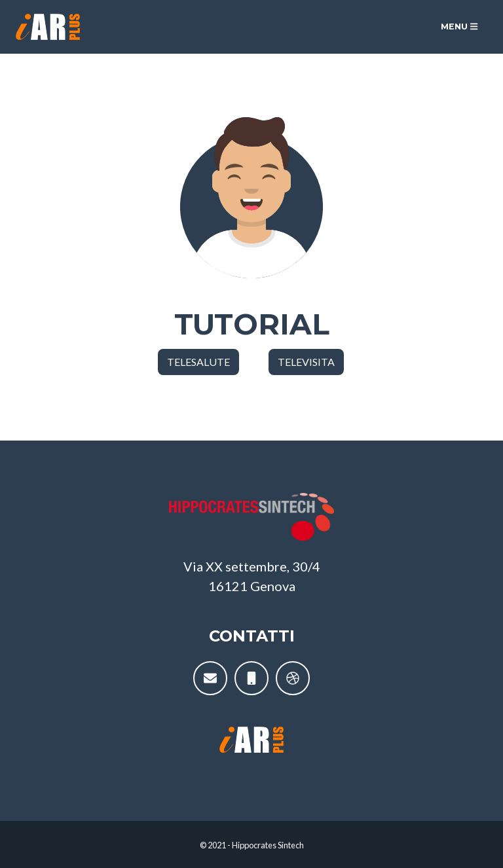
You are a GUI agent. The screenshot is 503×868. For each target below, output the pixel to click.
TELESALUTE (198, 362)
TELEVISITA (306, 362)
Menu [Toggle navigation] (459, 27)
